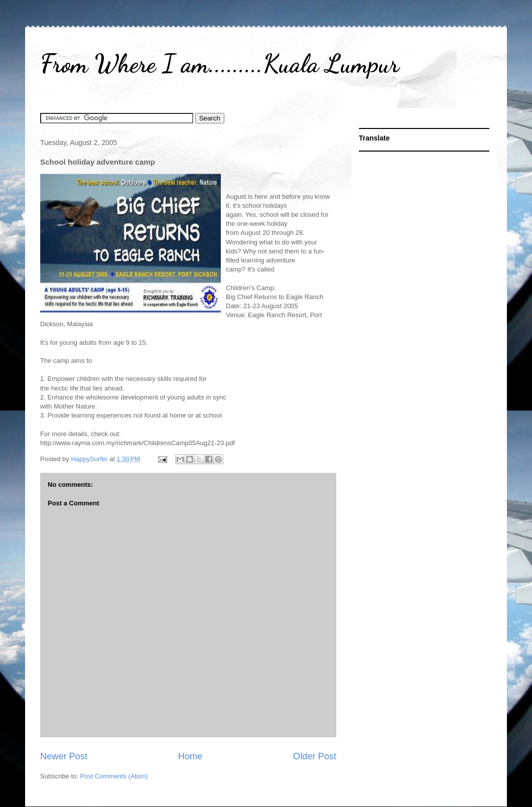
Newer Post (64, 756)
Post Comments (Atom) (114, 776)
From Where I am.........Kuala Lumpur (220, 64)
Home (190, 756)
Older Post (315, 756)
